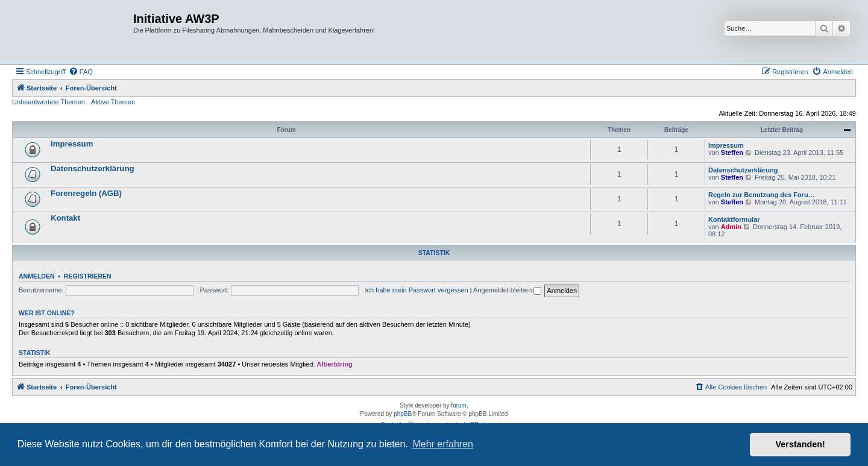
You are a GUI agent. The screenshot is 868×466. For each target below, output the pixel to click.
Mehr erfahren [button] (443, 444)
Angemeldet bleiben (507, 290)
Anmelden (37, 276)
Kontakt (65, 218)
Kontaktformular (734, 219)
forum (459, 405)
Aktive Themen (113, 102)
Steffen (732, 153)
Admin (731, 227)
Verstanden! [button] (800, 444)
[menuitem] (81, 72)
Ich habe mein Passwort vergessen (417, 290)
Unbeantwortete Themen (49, 102)
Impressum (72, 144)
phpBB (403, 414)
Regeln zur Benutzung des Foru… (762, 195)
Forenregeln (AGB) (86, 193)
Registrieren (88, 276)
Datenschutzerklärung (93, 168)
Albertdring (334, 364)
